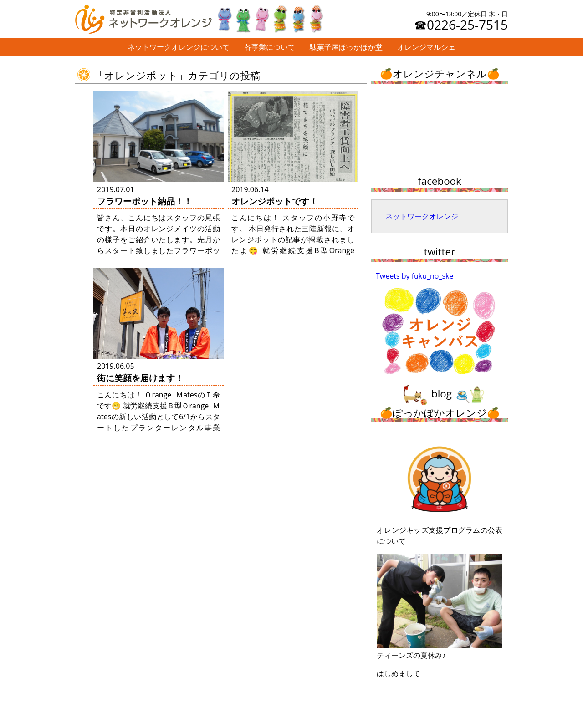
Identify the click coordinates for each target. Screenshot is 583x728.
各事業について (270, 47)
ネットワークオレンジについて (179, 47)
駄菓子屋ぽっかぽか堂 (346, 47)
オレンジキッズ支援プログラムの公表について (440, 490)
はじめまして (399, 673)
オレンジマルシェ (426, 47)
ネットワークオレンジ (422, 216)
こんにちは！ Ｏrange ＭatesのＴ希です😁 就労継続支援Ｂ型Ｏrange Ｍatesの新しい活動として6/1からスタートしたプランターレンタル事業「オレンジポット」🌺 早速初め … (159, 417)
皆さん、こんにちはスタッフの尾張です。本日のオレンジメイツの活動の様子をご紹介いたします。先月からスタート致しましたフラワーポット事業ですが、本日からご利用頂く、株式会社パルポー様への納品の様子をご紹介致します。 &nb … (159, 250)
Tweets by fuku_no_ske (415, 276)
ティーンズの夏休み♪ (440, 607)
